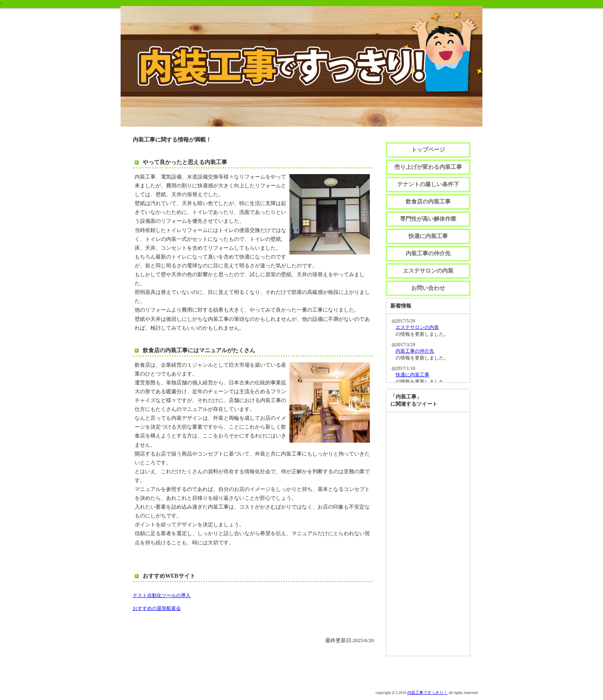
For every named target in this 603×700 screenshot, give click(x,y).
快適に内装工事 (428, 236)
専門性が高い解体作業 (428, 219)
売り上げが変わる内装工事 (428, 167)
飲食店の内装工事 (428, 202)
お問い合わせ (428, 288)
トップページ (428, 150)
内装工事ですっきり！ (427, 693)
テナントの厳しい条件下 (428, 184)
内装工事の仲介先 (428, 254)
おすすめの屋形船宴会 (157, 608)
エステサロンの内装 (428, 271)
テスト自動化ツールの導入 (162, 595)
